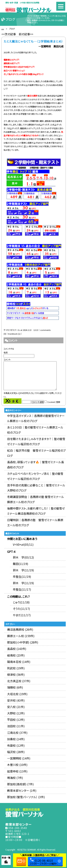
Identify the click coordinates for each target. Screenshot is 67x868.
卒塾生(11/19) (22, 577)
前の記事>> (26, 34)
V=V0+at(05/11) (23, 544)
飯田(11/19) (21, 564)
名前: (6, 352)
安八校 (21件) (16, 707)
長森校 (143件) (17, 649)
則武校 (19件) (16, 668)
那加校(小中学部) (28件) (23, 642)
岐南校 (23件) (16, 655)
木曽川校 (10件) (17, 765)
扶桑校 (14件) (16, 739)
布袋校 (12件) (16, 745)
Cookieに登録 (54, 402)
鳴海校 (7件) (15, 778)
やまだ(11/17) (22, 615)
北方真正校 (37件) (19, 681)
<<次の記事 (9, 34)
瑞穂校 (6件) (15, 687)
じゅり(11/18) (21, 602)
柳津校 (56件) (16, 675)
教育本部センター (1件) (22, 790)
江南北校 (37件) (17, 733)
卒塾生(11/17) (22, 589)
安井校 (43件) (16, 700)
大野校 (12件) (16, 713)
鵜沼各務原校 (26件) (20, 629)
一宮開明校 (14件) (19, 758)
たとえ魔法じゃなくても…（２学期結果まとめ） (33, 41)
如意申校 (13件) (17, 771)
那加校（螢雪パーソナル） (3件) (26, 797)
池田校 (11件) (16, 726)
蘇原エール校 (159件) (21, 636)
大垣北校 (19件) (17, 694)
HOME (4, 29)
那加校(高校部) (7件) (20, 784)
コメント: (7, 360)
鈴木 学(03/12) (23, 557)
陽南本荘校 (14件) (19, 662)
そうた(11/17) (21, 609)
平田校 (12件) (16, 720)
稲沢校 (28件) (16, 752)
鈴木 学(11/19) (23, 570)
